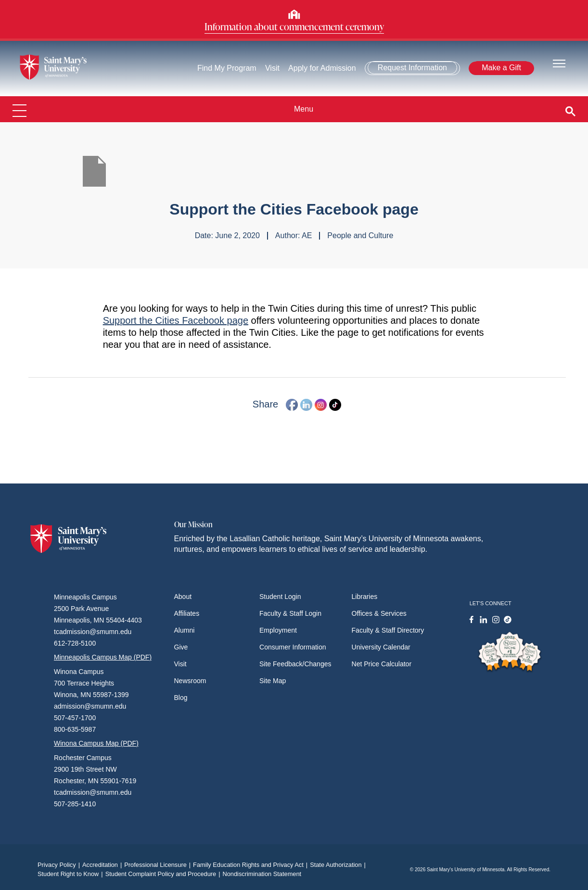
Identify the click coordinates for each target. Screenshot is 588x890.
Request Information (412, 68)
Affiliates (187, 613)
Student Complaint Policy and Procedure (164, 874)
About (183, 597)
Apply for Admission (322, 68)
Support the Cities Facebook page (176, 320)
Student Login (280, 597)
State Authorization (339, 865)
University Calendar (381, 647)
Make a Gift (501, 68)
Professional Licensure (159, 865)
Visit (272, 68)
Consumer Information (293, 647)
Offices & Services (379, 613)
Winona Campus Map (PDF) (96, 743)
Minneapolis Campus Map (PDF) (103, 657)
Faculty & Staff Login (290, 613)
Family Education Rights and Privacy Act (251, 865)
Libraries (365, 597)
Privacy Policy (60, 865)
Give (181, 647)
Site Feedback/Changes (295, 664)
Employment (278, 630)
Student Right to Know (71, 874)
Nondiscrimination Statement (262, 874)
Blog (181, 698)
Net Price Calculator (382, 664)
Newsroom (190, 681)
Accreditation (103, 865)
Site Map (273, 681)
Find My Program (227, 68)
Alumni (185, 630)
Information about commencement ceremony (294, 26)
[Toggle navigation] (559, 63)
